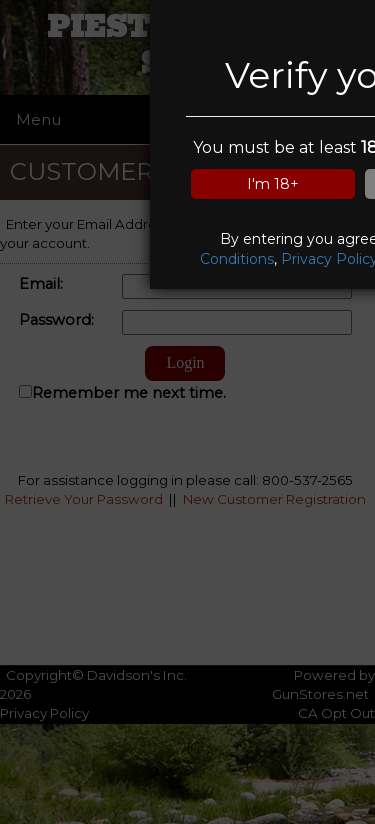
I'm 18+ (273, 184)
